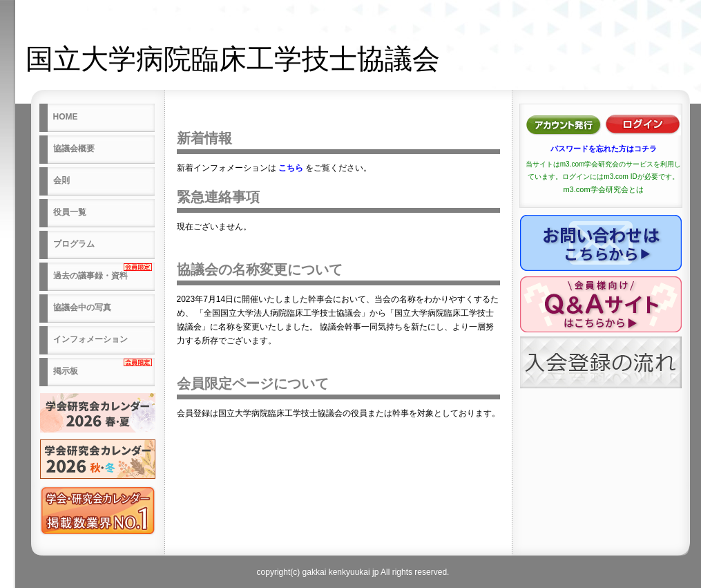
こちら (291, 168)
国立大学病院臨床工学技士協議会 (233, 59)
